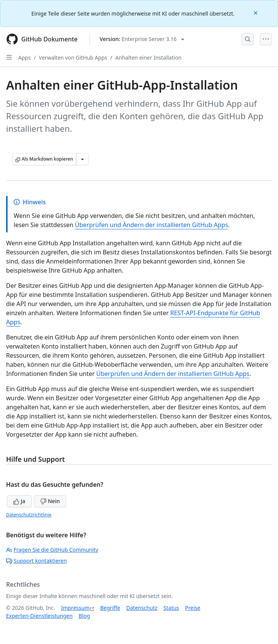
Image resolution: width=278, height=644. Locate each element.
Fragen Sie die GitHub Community (52, 550)
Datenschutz (142, 608)
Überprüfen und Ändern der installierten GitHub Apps (151, 225)
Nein (50, 501)
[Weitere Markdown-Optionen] (82, 159)
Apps (24, 58)
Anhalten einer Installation (148, 58)
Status (171, 608)
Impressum (75, 608)
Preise (193, 608)
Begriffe (110, 608)
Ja (19, 501)
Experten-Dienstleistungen (39, 616)
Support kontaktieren (36, 561)
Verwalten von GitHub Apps (73, 58)
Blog (84, 616)
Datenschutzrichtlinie (29, 515)
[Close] (256, 12)
